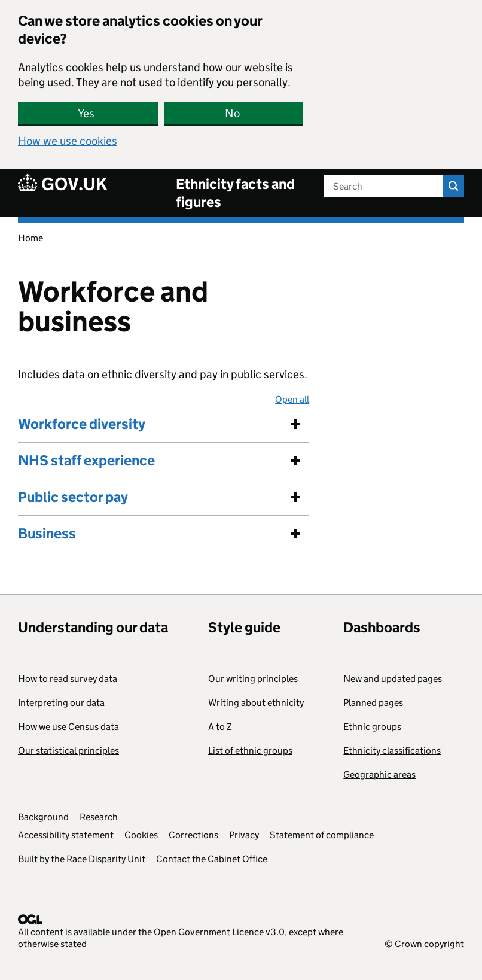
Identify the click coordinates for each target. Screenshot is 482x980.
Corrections (193, 835)
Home (30, 238)
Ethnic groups (372, 727)
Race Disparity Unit (107, 859)
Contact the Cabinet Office (212, 859)
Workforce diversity (82, 424)
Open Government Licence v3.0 (219, 932)
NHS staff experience (86, 460)
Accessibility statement (66, 835)
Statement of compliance (322, 835)
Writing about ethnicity (256, 703)
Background (43, 817)
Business (47, 533)
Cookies (141, 835)
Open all (292, 399)
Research (99, 817)
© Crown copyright (424, 944)
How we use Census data (68, 727)
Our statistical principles (68, 751)
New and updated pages (393, 679)
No (232, 113)
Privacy (244, 835)
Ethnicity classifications (392, 751)
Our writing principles (253, 679)
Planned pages (373, 703)
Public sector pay (73, 497)
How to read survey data (68, 679)
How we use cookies (68, 141)
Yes (86, 113)
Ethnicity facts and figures (235, 193)
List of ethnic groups (250, 751)
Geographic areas (379, 774)
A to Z (220, 727)
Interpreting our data (61, 703)
